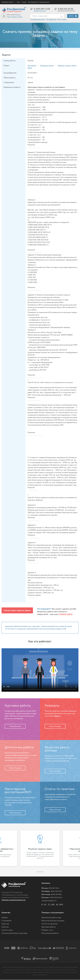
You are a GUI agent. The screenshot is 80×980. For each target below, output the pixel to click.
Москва (18, 15)
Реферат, (45, 930)
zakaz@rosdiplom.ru (49, 901)
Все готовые (62, 19)
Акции (24, 2)
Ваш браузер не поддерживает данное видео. (40, 670)
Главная (5, 918)
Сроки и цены (7, 930)
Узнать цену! (55, 614)
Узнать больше (15, 726)
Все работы (32, 66)
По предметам (52, 19)
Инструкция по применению (39, 2)
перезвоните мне (40, 11)
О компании (6, 921)
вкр (60, 918)
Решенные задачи (48, 66)
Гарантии (5, 924)
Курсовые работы (49, 927)
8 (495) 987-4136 (42, 9)
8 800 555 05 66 (66, 9)
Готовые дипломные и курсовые (14, 933)
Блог (19, 2)
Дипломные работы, (50, 918)
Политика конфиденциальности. (15, 900)
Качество (5, 927)
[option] (40, 848)
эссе (51, 930)
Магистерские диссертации (53, 921)
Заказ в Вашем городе (15, 17)
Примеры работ (7, 2)
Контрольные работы (50, 933)
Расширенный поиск (38, 19)
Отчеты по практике (50, 924)
